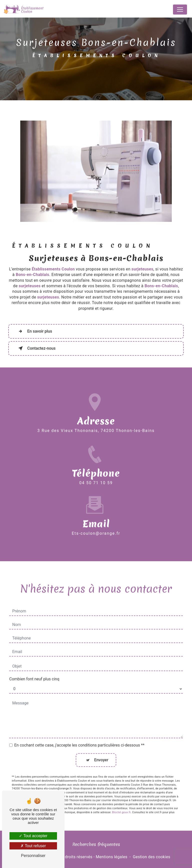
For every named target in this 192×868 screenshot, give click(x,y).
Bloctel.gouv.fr (121, 805)
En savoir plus (34, 331)
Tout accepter (33, 836)
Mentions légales (111, 857)
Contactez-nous (36, 348)
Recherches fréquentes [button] (96, 844)
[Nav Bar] (180, 10)
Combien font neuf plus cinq (34, 672)
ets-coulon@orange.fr (96, 526)
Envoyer (101, 753)
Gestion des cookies (151, 857)
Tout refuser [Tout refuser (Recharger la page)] (33, 846)
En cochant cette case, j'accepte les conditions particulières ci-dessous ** (79, 738)
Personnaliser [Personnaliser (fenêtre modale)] (33, 856)
